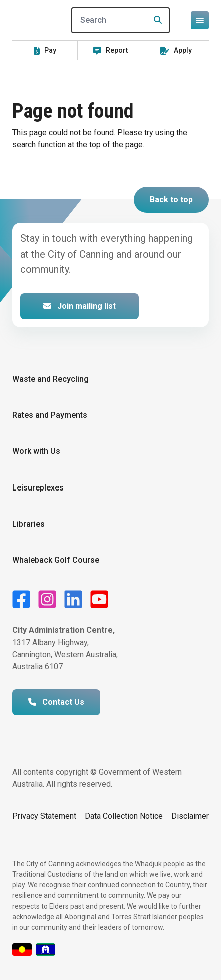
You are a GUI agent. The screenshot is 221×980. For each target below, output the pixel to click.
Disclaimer (190, 816)
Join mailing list (79, 306)
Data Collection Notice (124, 816)
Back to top (171, 200)
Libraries (28, 524)
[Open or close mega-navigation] (200, 20)
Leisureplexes (38, 488)
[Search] (121, 20)
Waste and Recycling (50, 379)
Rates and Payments (50, 415)
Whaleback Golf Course (56, 560)
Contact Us (56, 702)
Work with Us (36, 451)
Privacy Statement (44, 816)
